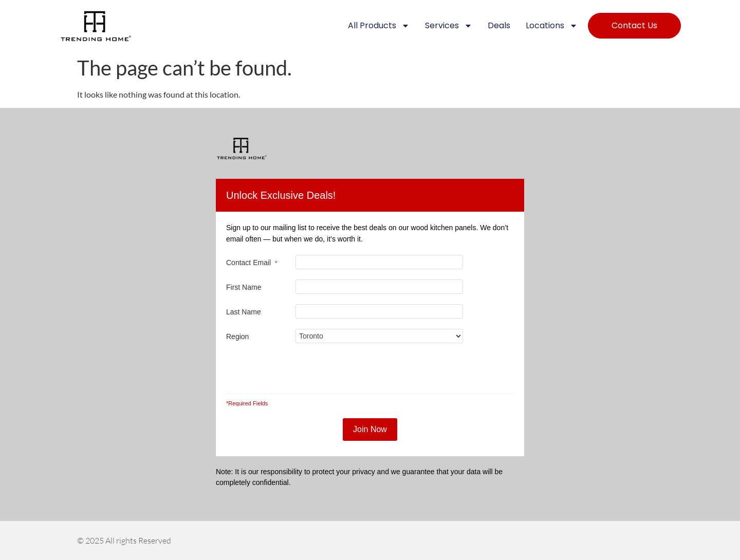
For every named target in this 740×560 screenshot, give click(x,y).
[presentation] (377, 370)
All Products (379, 26)
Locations (552, 26)
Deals (499, 25)
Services (449, 26)
